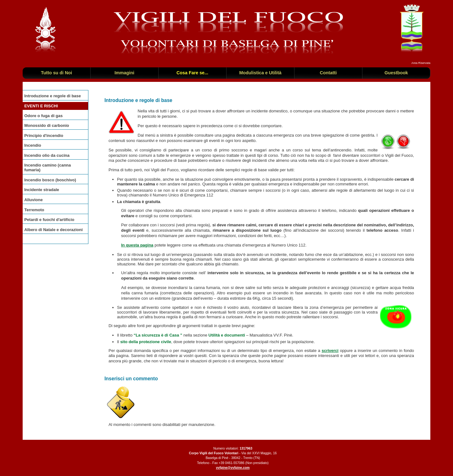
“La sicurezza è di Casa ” (158, 335)
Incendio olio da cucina (47, 155)
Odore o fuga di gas (43, 116)
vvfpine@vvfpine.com (233, 468)
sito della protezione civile (146, 342)
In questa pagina (137, 245)
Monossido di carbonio (47, 125)
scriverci (330, 351)
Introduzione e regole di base (53, 96)
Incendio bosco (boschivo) (50, 180)
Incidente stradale (42, 190)
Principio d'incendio (44, 136)
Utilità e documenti (227, 335)
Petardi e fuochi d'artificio (49, 220)
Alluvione (34, 200)
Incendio (33, 145)
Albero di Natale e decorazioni (53, 230)
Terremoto (34, 210)
